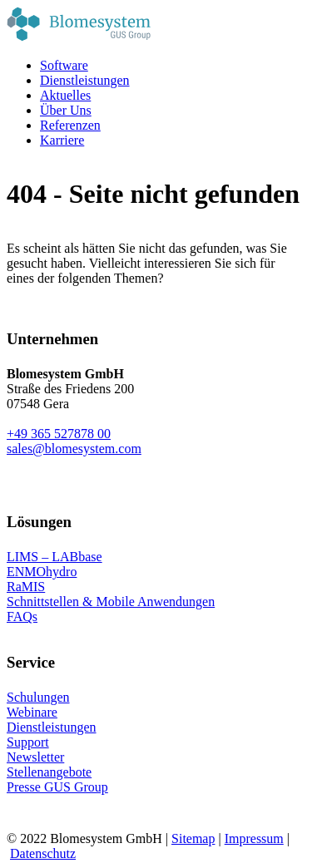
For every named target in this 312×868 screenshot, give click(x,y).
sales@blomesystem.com (74, 449)
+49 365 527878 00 (59, 434)
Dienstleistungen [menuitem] (85, 80)
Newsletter (35, 757)
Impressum (254, 838)
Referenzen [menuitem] (70, 125)
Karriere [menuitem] (62, 140)
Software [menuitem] (64, 65)
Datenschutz (43, 853)
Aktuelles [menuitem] (65, 95)
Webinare (32, 712)
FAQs (22, 616)
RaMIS (26, 587)
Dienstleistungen (52, 727)
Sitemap (193, 838)
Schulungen (38, 697)
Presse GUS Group (57, 787)
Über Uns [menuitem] (66, 110)
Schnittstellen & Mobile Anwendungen (111, 602)
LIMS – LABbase (54, 557)
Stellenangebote (49, 772)
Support (28, 742)
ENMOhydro (42, 572)
